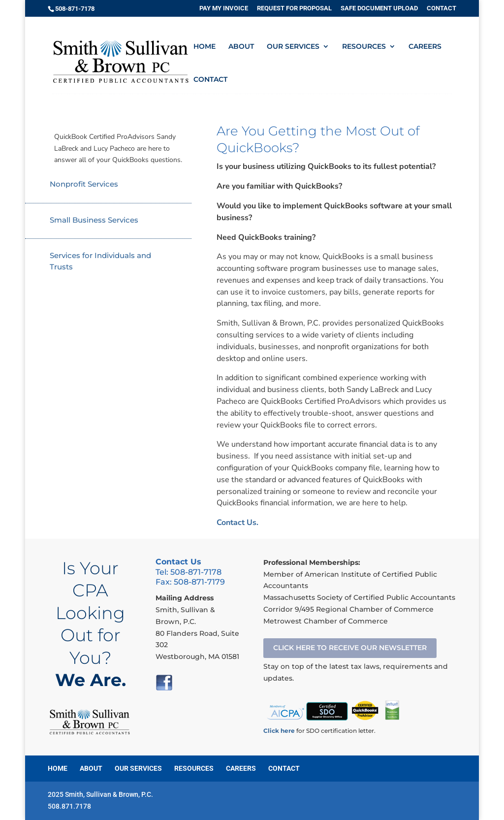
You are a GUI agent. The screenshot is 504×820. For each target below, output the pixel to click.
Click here (279, 731)
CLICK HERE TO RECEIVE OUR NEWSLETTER (350, 648)
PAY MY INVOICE (224, 8)
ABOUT (241, 47)
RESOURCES (364, 47)
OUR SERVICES (293, 47)
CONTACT (441, 8)
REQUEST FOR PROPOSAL (294, 8)
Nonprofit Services (84, 184)
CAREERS (425, 47)
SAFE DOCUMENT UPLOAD (379, 8)
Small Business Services (94, 220)
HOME (205, 47)
